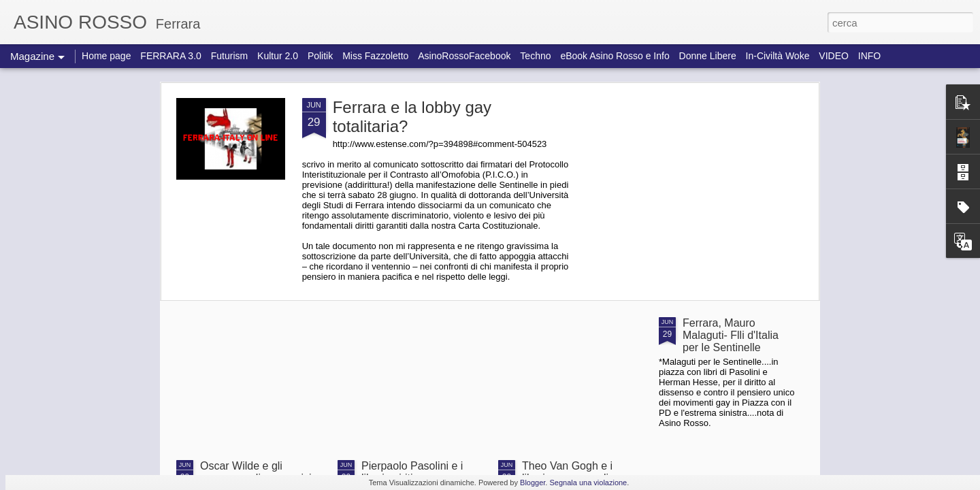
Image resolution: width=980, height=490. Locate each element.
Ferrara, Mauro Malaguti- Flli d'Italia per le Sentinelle (731, 335)
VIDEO (834, 56)
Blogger (533, 483)
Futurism (229, 56)
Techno (535, 56)
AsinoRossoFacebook (464, 56)
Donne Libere (708, 56)
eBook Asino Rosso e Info (615, 56)
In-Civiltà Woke (778, 56)
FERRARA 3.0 (170, 56)
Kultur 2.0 (278, 56)
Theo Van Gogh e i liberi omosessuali (567, 472)
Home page (106, 56)
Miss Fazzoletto (375, 56)
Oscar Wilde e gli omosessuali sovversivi (256, 472)
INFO (869, 56)
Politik (320, 56)
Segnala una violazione (588, 483)
